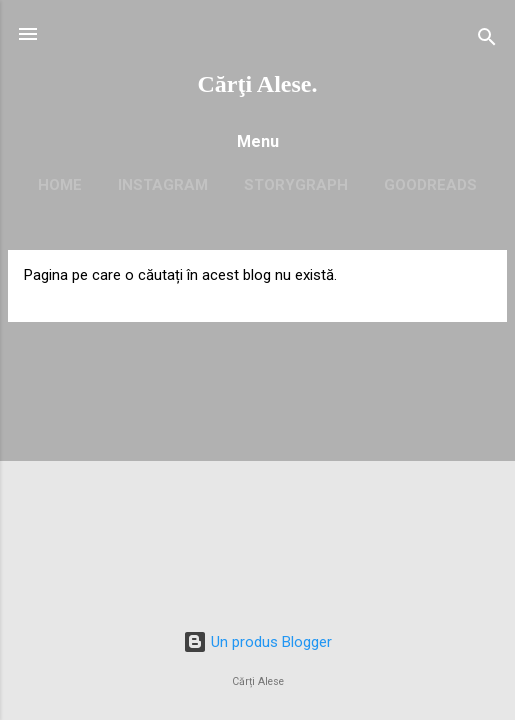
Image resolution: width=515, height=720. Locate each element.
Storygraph (296, 185)
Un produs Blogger (257, 642)
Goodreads (430, 185)
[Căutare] (487, 40)
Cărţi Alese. (258, 84)
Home (60, 185)
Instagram (163, 185)
